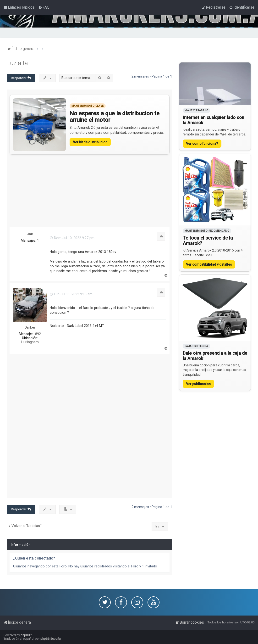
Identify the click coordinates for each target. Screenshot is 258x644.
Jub (30, 234)
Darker (30, 327)
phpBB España (51, 639)
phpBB (25, 635)
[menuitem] (44, 7)
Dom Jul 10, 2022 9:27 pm (72, 238)
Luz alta (18, 63)
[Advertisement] (90, 191)
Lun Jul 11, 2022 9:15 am (71, 294)
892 (38, 334)
